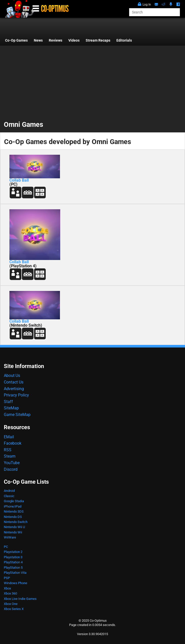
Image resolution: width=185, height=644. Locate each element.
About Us (12, 376)
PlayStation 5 (13, 568)
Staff (8, 402)
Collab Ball (19, 180)
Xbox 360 (10, 593)
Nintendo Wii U (14, 527)
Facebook (13, 443)
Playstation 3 (13, 557)
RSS (8, 450)
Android (9, 491)
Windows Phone (16, 583)
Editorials (124, 40)
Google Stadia (14, 501)
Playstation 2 (13, 552)
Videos (74, 40)
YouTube (12, 463)
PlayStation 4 (13, 562)
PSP (7, 578)
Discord (11, 469)
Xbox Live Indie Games (20, 599)
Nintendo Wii (13, 532)
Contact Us (14, 382)
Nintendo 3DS (14, 511)
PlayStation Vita (15, 573)
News (38, 40)
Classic (9, 496)
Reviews (56, 40)
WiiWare (10, 537)
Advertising (14, 389)
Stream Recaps (98, 40)
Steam (10, 456)
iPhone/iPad (13, 506)
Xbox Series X (14, 609)
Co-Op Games (16, 40)
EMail (9, 437)
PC (6, 547)
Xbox (7, 588)
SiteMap (11, 408)
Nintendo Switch (16, 522)
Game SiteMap (17, 415)
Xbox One (11, 604)
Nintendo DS (13, 517)
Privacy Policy (16, 395)
